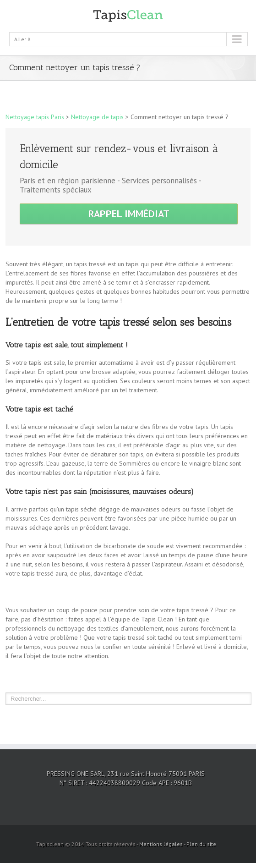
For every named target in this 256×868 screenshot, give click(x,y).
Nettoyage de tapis (97, 117)
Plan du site (201, 844)
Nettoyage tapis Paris (35, 117)
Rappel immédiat (129, 214)
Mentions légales (161, 844)
